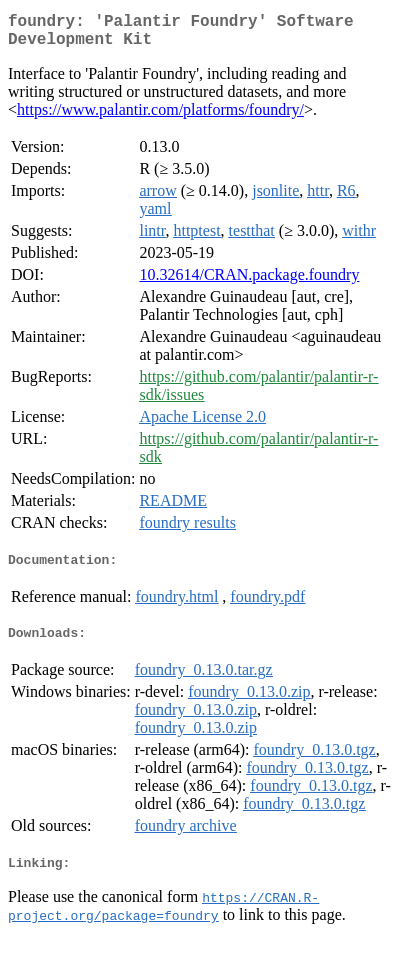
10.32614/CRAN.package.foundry (249, 282)
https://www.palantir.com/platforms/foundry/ (160, 117)
